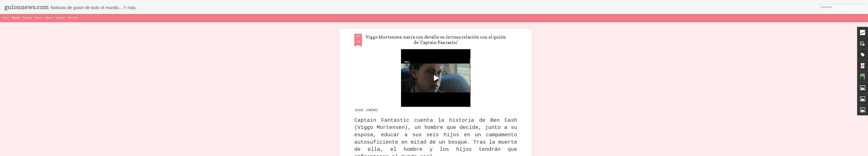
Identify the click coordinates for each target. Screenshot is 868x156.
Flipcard (16, 18)
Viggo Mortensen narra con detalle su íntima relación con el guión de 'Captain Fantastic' (436, 40)
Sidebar (49, 18)
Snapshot (60, 18)
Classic (6, 18)
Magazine (28, 18)
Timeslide (73, 18)
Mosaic (39, 18)
